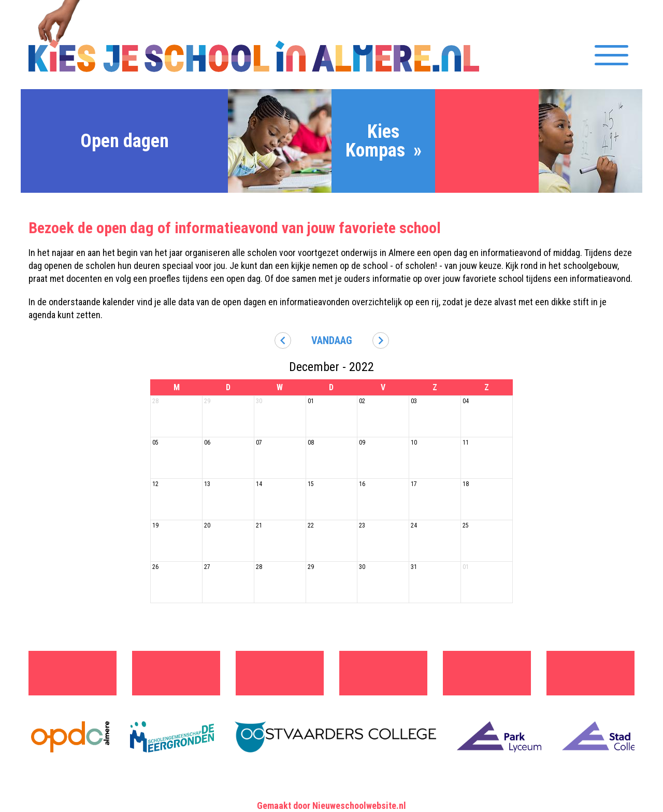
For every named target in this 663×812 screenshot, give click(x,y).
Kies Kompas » (384, 141)
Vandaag (332, 340)
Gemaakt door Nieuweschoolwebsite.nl (331, 806)
